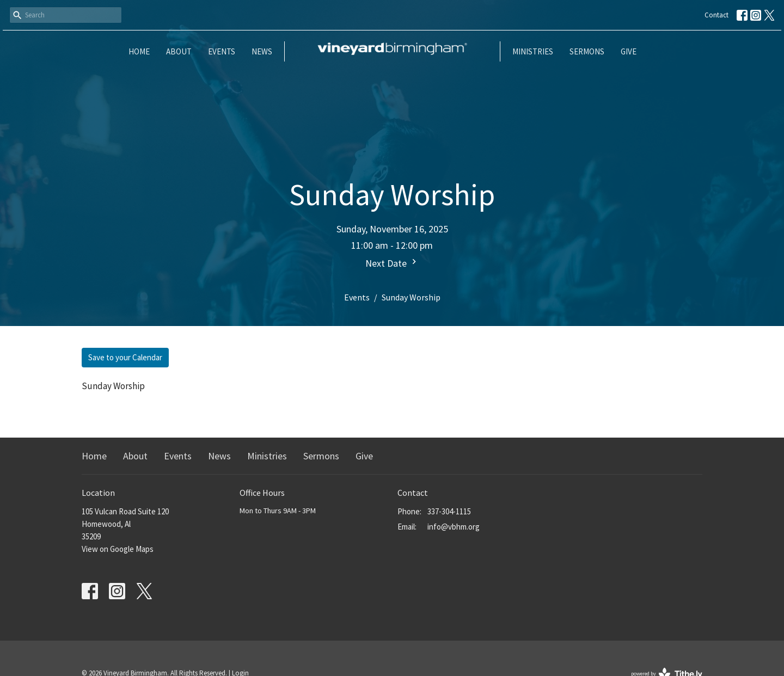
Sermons (587, 51)
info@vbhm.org (454, 527)
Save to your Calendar (125, 357)
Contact (716, 15)
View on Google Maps (118, 549)
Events (222, 51)
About (179, 51)
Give (629, 51)
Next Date (392, 263)
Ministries (533, 51)
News (262, 51)
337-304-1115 (449, 511)
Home (139, 51)
